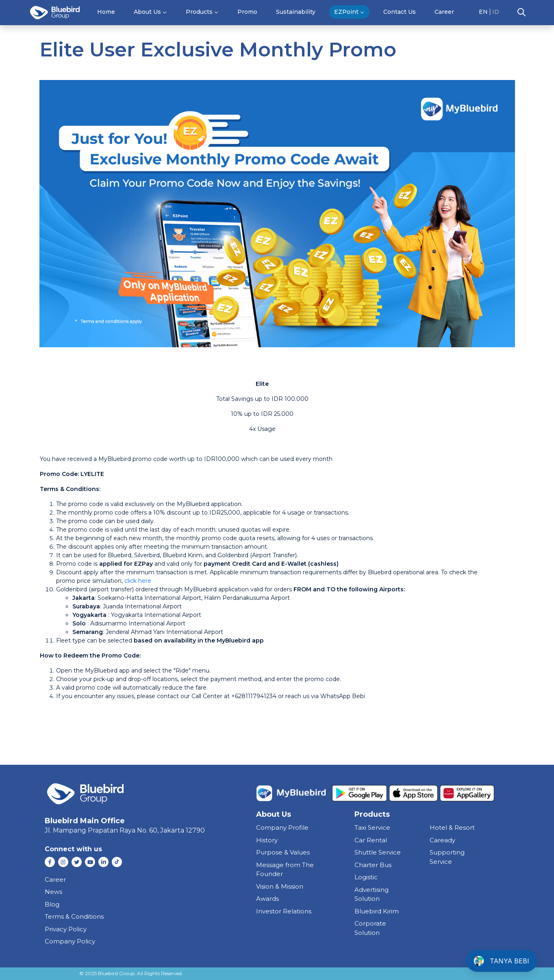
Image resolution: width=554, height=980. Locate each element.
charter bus (373, 865)
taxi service (372, 827)
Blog (52, 904)
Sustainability (296, 12)
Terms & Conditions (74, 916)
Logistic (366, 877)
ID (496, 12)
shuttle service (378, 852)
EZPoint (346, 12)
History (267, 840)
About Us (147, 12)
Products (199, 12)
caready (442, 840)
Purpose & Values (283, 852)
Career (444, 12)
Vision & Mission (280, 886)
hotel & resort (452, 827)
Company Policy (70, 941)
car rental (371, 840)
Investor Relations (284, 911)
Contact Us (400, 12)
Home (106, 12)
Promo (247, 12)
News (53, 892)
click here (138, 581)
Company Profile (282, 827)
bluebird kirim (377, 911)
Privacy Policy (66, 929)
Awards (267, 899)
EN (483, 12)
